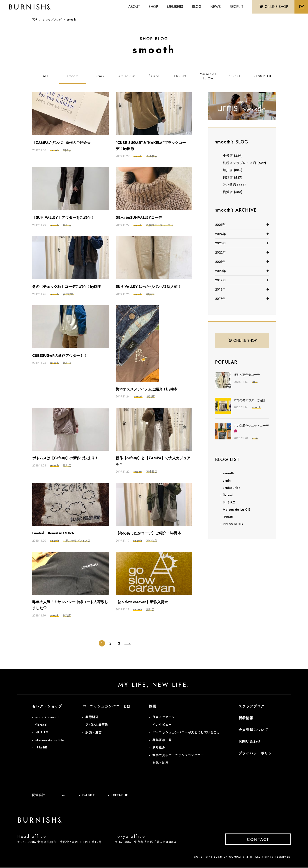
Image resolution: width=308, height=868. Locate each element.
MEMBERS (174, 7)
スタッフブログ (252, 707)
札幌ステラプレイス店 (245, 163)
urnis (100, 76)
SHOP (152, 7)
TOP (35, 20)
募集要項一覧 (162, 740)
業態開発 (92, 717)
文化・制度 (161, 763)
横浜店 (233, 192)
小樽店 (233, 156)
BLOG (195, 7)
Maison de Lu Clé (237, 510)
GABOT (88, 795)
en (64, 795)
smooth (73, 76)
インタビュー (162, 725)
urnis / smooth (47, 717)
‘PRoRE (235, 76)
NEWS (214, 7)
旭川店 (233, 170)
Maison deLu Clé (208, 76)
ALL (46, 76)
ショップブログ (52, 20)
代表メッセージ (164, 717)
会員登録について (253, 730)
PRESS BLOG (262, 76)
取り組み (159, 748)
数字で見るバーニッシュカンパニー (178, 756)
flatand (154, 76)
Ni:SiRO (181, 76)
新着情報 (246, 718)
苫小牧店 (234, 185)
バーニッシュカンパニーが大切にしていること (186, 733)
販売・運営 (94, 733)
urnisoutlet (127, 76)
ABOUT (133, 7)
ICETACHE (120, 795)
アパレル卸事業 (97, 725)
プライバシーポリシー (257, 754)
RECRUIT (235, 7)
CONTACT (262, 840)
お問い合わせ (250, 742)
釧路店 (233, 178)
